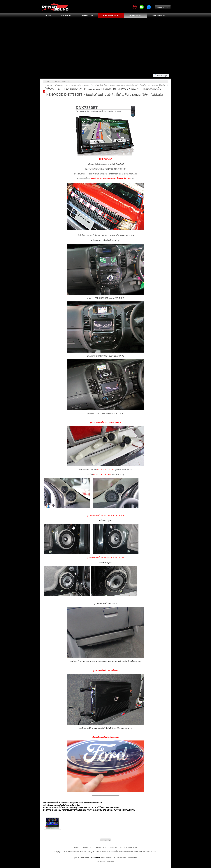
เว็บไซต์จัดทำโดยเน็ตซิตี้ (105, 862)
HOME (48, 15)
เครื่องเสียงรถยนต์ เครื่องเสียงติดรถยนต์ (116, 852)
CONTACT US (163, 7)
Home (47, 81)
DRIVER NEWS (135, 15)
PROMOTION (87, 15)
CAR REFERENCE (111, 15)
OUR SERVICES (159, 15)
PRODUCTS (66, 15)
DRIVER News (60, 81)
